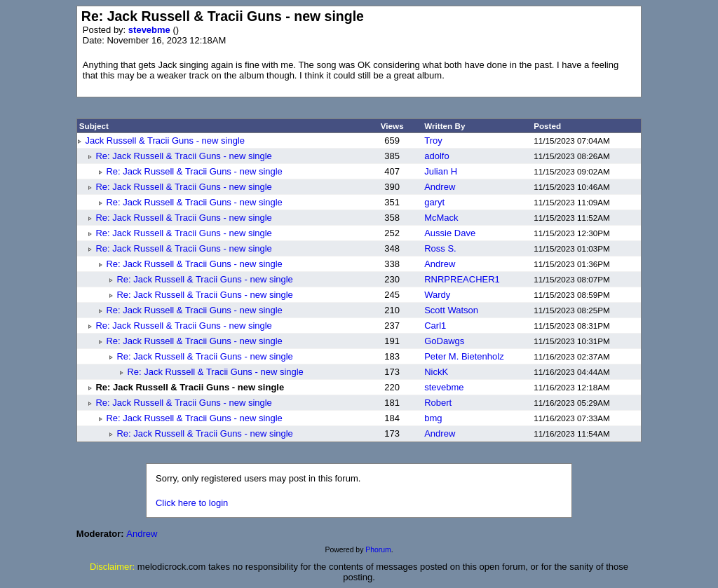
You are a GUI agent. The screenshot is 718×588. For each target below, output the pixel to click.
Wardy (437, 295)
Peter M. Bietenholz (464, 356)
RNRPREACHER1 (462, 279)
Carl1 (435, 326)
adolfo (436, 156)
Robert (438, 403)
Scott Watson (451, 310)
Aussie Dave (450, 233)
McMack (441, 218)
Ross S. (440, 248)
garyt (434, 202)
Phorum (378, 550)
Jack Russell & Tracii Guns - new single (165, 141)
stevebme (151, 30)
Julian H (441, 171)
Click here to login (192, 503)
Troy (433, 141)
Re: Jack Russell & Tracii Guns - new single (183, 156)
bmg (433, 418)
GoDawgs (444, 341)
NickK (436, 372)
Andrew (440, 187)
